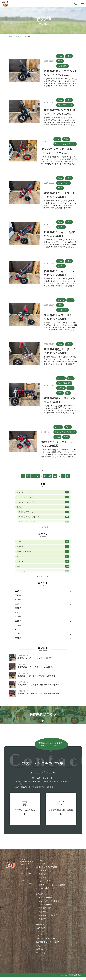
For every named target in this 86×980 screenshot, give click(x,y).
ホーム (11, 36)
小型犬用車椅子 (45, 901)
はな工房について (44, 935)
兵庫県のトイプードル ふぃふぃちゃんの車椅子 (38, 696)
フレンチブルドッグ (65, 105)
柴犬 (68, 395)
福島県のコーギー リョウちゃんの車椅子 (60, 275)
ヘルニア (43, 559)
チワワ (60, 61)
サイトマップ (42, 956)
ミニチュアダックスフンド (65, 435)
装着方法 (42, 877)
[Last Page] (68, 479)
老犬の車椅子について (48, 891)
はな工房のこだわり (45, 867)
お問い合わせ (42, 952)
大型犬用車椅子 (45, 911)
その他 (60, 56)
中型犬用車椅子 (45, 908)
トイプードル (63, 312)
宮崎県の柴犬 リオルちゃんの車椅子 (60, 402)
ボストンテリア (43, 495)
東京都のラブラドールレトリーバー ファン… (59, 152)
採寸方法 (42, 874)
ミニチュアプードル (44, 515)
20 (50, 479)
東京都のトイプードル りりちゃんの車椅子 (60, 319)
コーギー (61, 228)
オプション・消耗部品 (48, 918)
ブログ (39, 938)
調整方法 (42, 881)
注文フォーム (42, 949)
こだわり (61, 390)
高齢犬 (70, 380)
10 (45, 479)
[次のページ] (63, 479)
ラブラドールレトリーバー (65, 145)
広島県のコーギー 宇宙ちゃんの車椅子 (59, 235)
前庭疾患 (43, 549)
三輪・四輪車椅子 (64, 385)
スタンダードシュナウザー (43, 505)
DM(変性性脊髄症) (43, 554)
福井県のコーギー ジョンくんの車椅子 (35, 661)
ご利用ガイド (44, 884)
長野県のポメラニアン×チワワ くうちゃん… (61, 73)
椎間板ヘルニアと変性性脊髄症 (52, 888)
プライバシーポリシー (46, 942)
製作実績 (19, 36)
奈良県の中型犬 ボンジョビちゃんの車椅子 (59, 353)
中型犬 (69, 100)
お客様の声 (41, 931)
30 (55, 479)
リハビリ (61, 302)
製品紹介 (40, 897)
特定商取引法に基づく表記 (48, 945)
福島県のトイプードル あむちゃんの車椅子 (37, 679)
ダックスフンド (63, 184)
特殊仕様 (42, 915)
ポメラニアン (63, 66)
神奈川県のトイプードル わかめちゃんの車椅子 (38, 687)
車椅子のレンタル (44, 928)
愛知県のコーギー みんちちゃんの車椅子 (36, 670)
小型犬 (69, 56)
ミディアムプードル (43, 500)
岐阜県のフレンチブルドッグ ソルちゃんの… (60, 113)
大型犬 (66, 140)
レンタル (61, 380)
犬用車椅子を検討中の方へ (48, 870)
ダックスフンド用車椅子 (49, 904)
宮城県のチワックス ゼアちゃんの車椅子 (60, 196)
